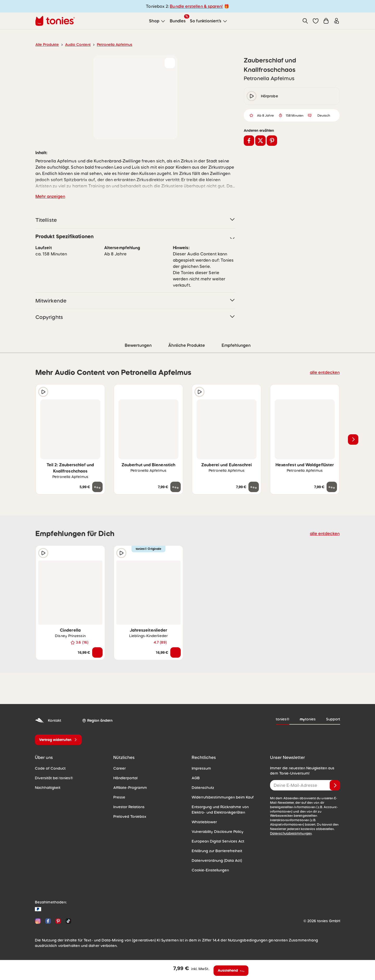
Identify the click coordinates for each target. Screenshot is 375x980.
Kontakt (48, 721)
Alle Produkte (47, 45)
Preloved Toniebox (130, 816)
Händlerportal (125, 778)
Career (120, 768)
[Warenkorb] (326, 21)
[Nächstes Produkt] (353, 439)
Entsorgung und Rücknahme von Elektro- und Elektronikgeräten (220, 810)
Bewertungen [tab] (138, 345)
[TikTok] (67, 921)
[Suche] (305, 21)
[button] (316, 21)
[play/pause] (252, 96)
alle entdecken (325, 372)
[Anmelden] (335, 785)
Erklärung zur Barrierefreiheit (217, 851)
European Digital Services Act (218, 841)
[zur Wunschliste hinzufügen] (170, 63)
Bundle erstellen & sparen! (196, 6)
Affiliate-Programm (130, 788)
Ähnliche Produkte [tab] (187, 345)
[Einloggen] (336, 21)
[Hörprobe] (43, 392)
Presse (119, 797)
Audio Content (78, 45)
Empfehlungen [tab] (236, 345)
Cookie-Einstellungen (210, 870)
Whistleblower (204, 822)
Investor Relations (129, 807)
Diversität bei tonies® (54, 778)
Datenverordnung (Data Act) (217, 860)
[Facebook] (48, 921)
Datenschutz (203, 788)
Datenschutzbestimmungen (291, 833)
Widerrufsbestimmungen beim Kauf (223, 797)
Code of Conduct (50, 768)
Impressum (201, 768)
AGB (196, 778)
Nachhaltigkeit (48, 788)
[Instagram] (38, 921)
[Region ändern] (97, 721)
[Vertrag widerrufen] (58, 740)
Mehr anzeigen (50, 196)
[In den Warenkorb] (97, 652)
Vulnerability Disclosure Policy (218, 832)
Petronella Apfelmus (115, 45)
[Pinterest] (58, 921)
